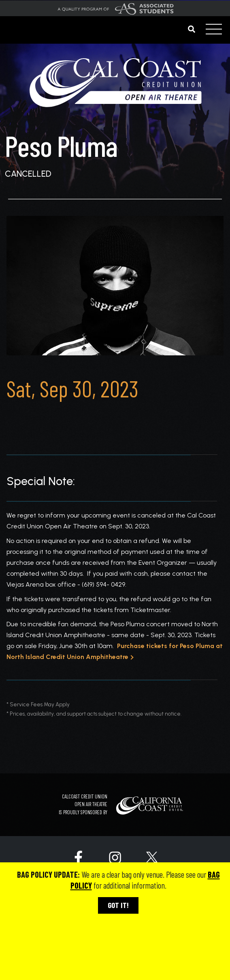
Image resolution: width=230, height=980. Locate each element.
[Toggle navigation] (214, 30)
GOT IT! (118, 905)
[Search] (186, 29)
